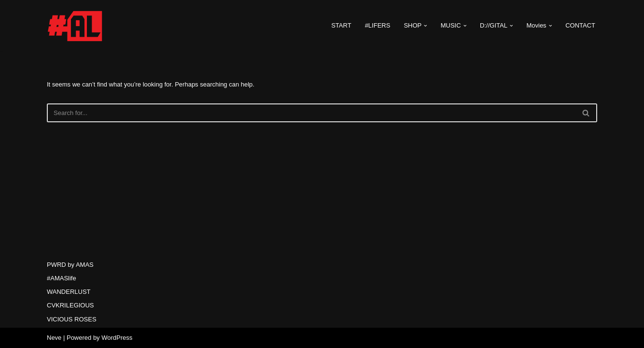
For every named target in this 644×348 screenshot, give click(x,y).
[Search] (311, 113)
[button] (426, 26)
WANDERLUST (69, 292)
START (341, 25)
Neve (54, 338)
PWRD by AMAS (70, 265)
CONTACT (580, 25)
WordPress (117, 338)
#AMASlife (62, 278)
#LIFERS (378, 25)
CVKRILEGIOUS (70, 305)
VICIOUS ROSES (72, 319)
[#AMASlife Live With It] (76, 26)
